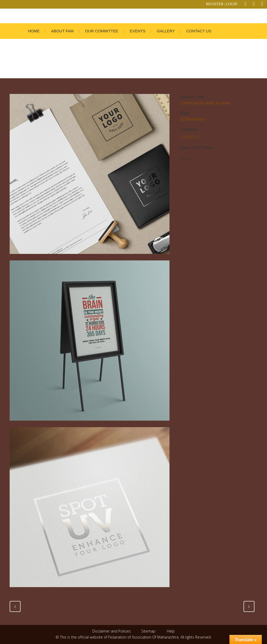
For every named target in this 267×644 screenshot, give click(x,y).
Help (171, 631)
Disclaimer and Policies (112, 631)
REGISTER (215, 4)
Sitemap (148, 631)
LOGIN (232, 4)
